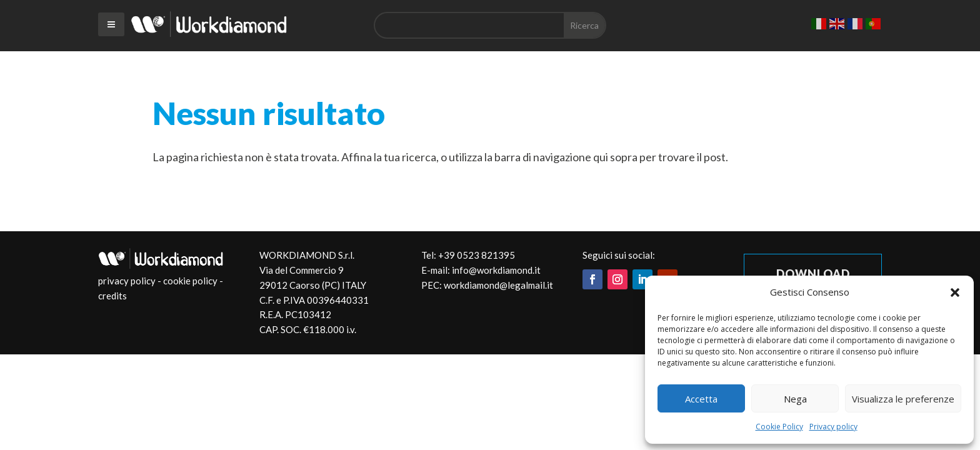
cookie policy (190, 281)
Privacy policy (833, 427)
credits (112, 296)
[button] (955, 292)
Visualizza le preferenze (903, 399)
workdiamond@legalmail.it (498, 285)
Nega (795, 399)
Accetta (701, 399)
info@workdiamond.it (496, 270)
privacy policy (127, 281)
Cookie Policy (779, 427)
